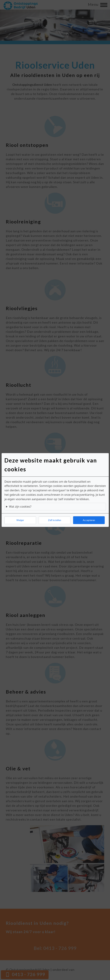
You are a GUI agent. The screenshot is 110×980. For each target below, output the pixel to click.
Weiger (20, 520)
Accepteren (89, 520)
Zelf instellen (55, 520)
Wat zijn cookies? (20, 507)
